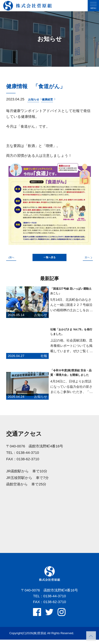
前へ (15, 260)
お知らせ (36, 99)
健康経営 (53, 99)
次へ (84, 260)
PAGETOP (91, 636)
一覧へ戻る (49, 260)
